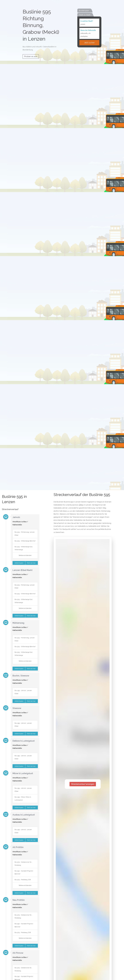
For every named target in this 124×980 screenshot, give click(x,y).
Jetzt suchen (89, 43)
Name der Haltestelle (88, 30)
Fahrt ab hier (31, 563)
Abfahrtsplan (19, 563)
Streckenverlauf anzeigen (83, 784)
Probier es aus (31, 56)
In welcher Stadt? (87, 21)
